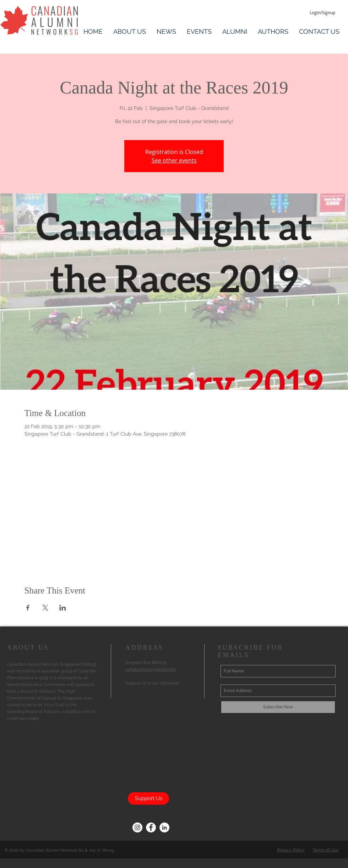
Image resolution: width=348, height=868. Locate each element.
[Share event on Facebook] (28, 608)
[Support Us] (148, 798)
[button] (130, 31)
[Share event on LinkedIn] (63, 608)
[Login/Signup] (322, 12)
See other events (174, 160)
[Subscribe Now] (278, 707)
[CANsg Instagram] (137, 827)
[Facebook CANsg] (151, 827)
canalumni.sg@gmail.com (151, 669)
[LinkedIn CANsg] (164, 827)
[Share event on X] (45, 608)
